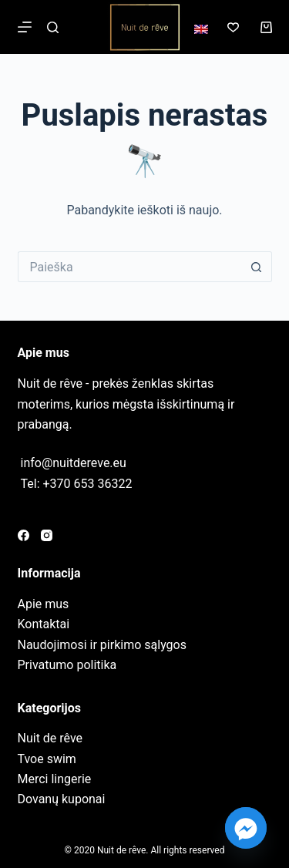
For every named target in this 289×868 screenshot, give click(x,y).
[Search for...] (129, 267)
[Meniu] (25, 27)
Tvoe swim (47, 759)
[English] (201, 29)
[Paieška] (53, 27)
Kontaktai (44, 624)
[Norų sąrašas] (233, 27)
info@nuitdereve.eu (74, 463)
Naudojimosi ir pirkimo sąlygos (102, 645)
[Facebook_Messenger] (246, 828)
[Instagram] (47, 535)
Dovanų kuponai (62, 799)
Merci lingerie (55, 779)
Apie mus (44, 604)
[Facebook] (24, 535)
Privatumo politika (67, 665)
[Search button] (257, 267)
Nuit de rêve (50, 738)
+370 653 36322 (88, 484)
